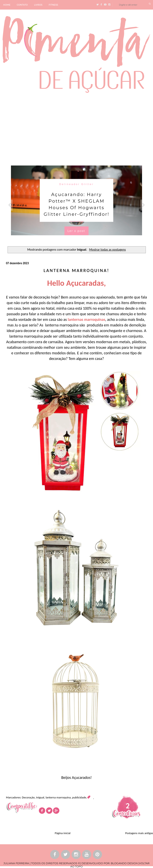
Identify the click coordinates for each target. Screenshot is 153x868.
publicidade (79, 797)
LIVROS (38, 5)
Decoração (28, 797)
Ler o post (76, 231)
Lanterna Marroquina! (77, 270)
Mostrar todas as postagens (107, 249)
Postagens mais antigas (139, 833)
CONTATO (22, 5)
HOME (7, 5)
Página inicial (63, 833)
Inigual (40, 797)
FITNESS (53, 5)
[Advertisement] (76, 129)
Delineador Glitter (76, 184)
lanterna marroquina (58, 797)
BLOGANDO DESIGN (124, 863)
